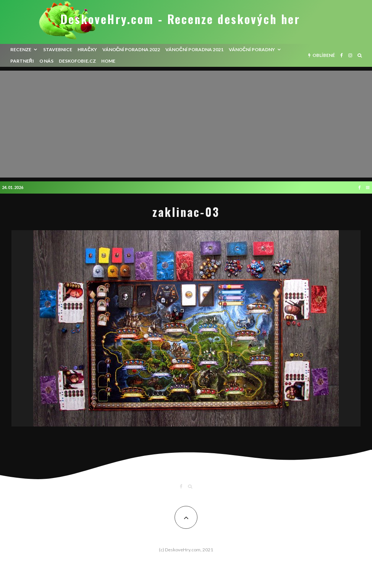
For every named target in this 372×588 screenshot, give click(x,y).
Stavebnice (58, 49)
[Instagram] (350, 55)
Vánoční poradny (252, 49)
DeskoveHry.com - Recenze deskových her (180, 19)
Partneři (22, 61)
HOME (108, 61)
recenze (21, 49)
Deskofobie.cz (77, 61)
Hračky (87, 49)
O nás (46, 61)
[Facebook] (342, 55)
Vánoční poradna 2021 (194, 49)
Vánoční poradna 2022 (131, 49)
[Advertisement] (186, 124)
